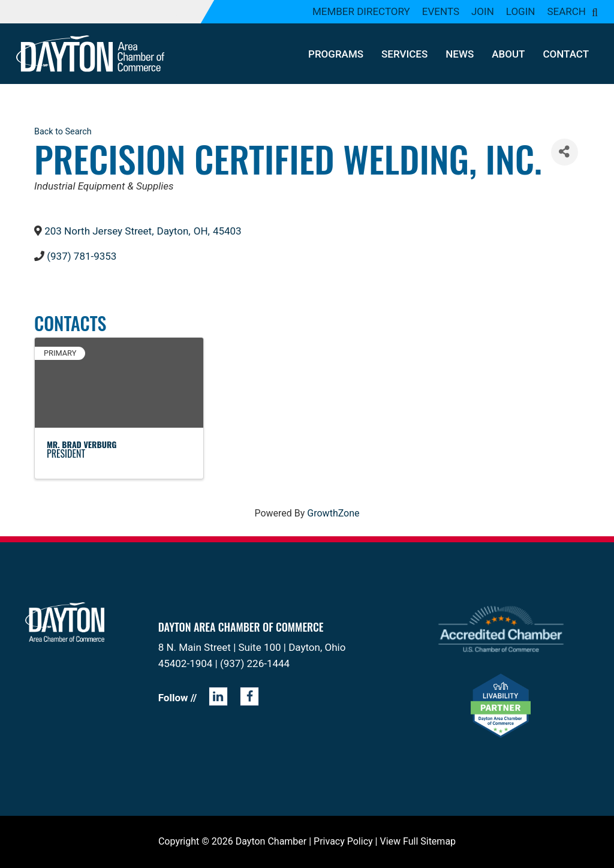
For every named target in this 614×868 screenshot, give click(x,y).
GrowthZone (333, 513)
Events (441, 11)
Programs (336, 54)
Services (404, 54)
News (460, 54)
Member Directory (361, 11)
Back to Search (63, 132)
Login (521, 11)
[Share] (565, 152)
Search (566, 11)
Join (483, 11)
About (508, 54)
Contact (566, 54)
